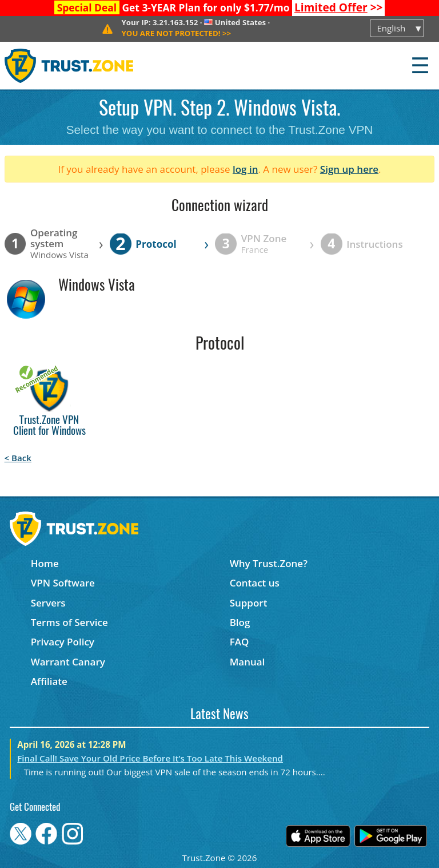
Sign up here (349, 169)
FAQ (240, 642)
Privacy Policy (63, 642)
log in (246, 169)
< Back (18, 458)
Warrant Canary (68, 662)
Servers (48, 603)
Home (45, 563)
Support (249, 603)
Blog (240, 622)
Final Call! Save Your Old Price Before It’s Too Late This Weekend (150, 758)
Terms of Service (69, 622)
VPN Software (63, 583)
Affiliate (49, 681)
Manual (248, 662)
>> (339, 7)
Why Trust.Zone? (269, 563)
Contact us (255, 583)
